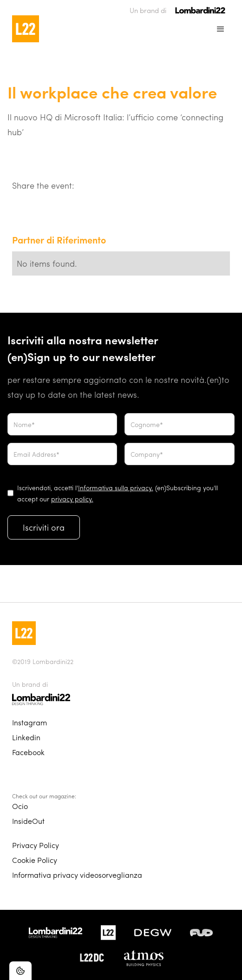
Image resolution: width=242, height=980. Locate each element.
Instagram (29, 722)
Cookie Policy (35, 860)
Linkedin (26, 737)
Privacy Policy (36, 845)
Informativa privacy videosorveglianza (77, 875)
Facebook (28, 752)
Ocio (20, 806)
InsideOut (28, 821)
